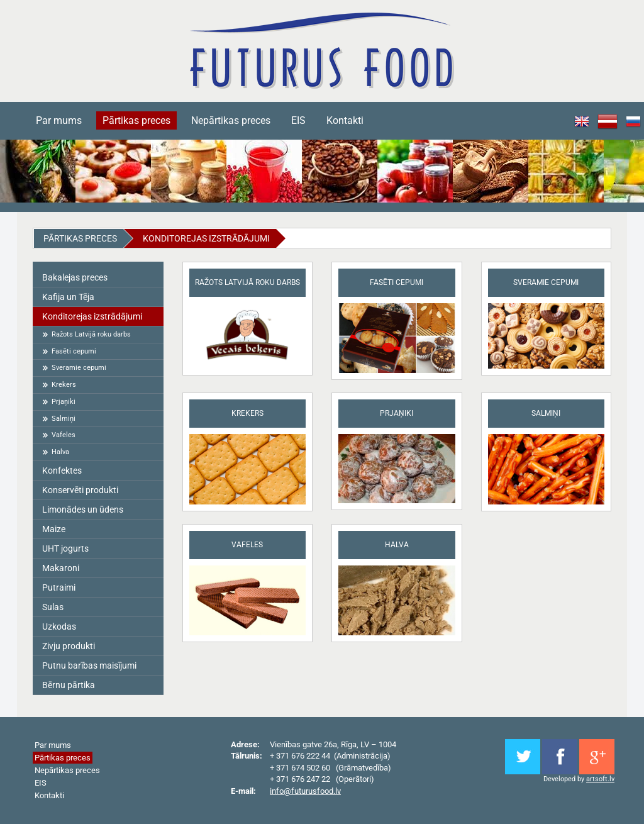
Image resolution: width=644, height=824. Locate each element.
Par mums (59, 120)
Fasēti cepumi (74, 351)
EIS (298, 120)
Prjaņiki (64, 402)
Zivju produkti (69, 646)
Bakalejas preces (75, 277)
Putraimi (59, 587)
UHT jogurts (65, 548)
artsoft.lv (600, 779)
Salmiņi (64, 419)
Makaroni (61, 568)
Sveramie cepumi (79, 368)
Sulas (53, 607)
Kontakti (345, 120)
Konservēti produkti (80, 490)
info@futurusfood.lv (305, 791)
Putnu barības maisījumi (89, 665)
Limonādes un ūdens (83, 509)
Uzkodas (59, 626)
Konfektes (62, 470)
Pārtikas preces (136, 120)
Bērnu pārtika (69, 685)
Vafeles (64, 435)
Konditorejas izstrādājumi (206, 238)
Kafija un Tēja (68, 297)
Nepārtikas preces (231, 120)
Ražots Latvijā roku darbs (91, 334)
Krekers (64, 385)
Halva (60, 452)
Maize (54, 529)
